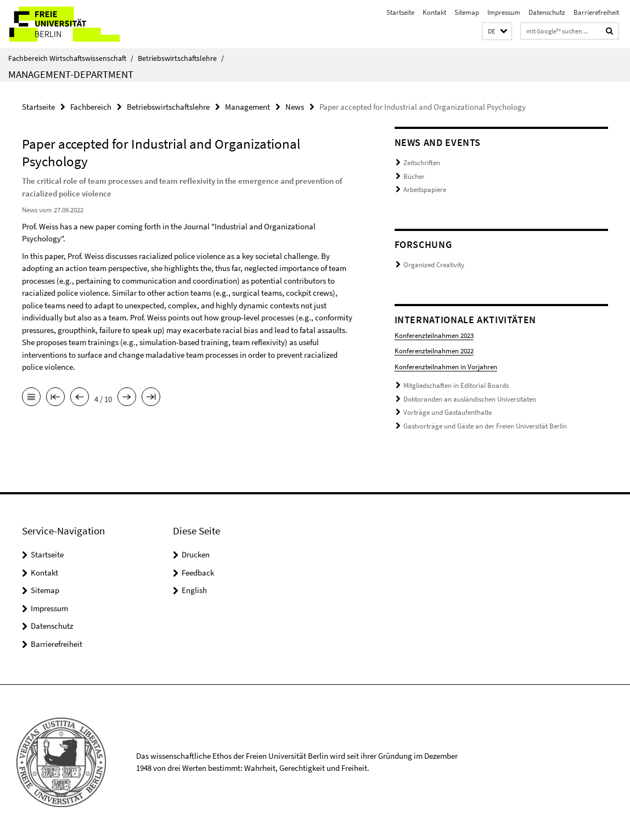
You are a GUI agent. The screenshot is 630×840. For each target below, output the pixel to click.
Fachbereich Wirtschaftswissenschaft (71, 58)
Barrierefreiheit (596, 12)
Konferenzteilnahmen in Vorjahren (446, 367)
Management (248, 107)
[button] (497, 32)
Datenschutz (547, 12)
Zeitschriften (422, 163)
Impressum (504, 12)
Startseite (400, 12)
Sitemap (467, 12)
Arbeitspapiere (425, 190)
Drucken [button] (196, 554)
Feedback (198, 573)
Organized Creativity (434, 265)
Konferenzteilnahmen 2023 (434, 336)
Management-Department (71, 74)
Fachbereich (91, 107)
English (194, 590)
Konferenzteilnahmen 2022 (434, 351)
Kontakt (434, 12)
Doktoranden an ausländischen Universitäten (470, 399)
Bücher (414, 176)
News (295, 107)
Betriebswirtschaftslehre (181, 58)
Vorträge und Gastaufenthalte (448, 412)
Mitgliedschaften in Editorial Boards (456, 385)
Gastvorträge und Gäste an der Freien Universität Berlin (485, 426)
